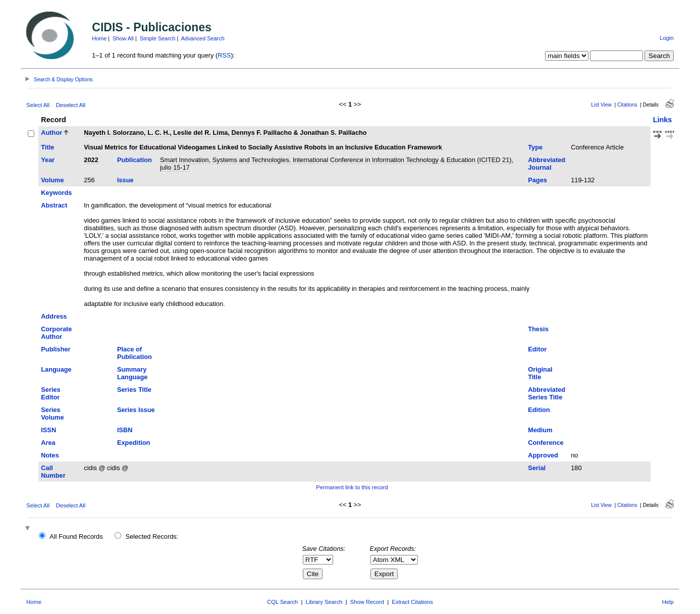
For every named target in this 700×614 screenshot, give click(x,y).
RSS (224, 55)
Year (48, 160)
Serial (537, 468)
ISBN (125, 430)
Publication (134, 160)
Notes (50, 455)
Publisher (56, 349)
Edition (539, 410)
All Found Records (76, 536)
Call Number (53, 472)
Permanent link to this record (352, 487)
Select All (38, 105)
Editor (537, 349)
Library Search (324, 602)
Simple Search (158, 38)
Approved (543, 455)
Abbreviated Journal (547, 164)
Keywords (56, 193)
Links (663, 120)
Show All (123, 38)
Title (47, 147)
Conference (546, 443)
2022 (91, 160)
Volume (52, 180)
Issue (125, 180)
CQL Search (282, 602)
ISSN (48, 430)
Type (535, 147)
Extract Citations (412, 602)
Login (666, 38)
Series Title (134, 390)
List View (601, 105)
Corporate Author (56, 333)
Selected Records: (152, 536)
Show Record (367, 602)
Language (56, 369)
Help (668, 602)
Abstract (54, 205)
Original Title (540, 373)
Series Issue (136, 410)
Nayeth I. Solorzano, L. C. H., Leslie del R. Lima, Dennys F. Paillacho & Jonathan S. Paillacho (225, 133)
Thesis (538, 329)
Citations (627, 105)
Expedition (133, 443)
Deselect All (71, 105)
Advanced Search (203, 38)
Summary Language (132, 373)
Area (48, 443)
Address (54, 316)
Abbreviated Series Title (547, 393)
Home (99, 38)
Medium (540, 430)
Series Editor (50, 393)
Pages (537, 180)
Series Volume (52, 414)
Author (51, 133)
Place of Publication (134, 353)
